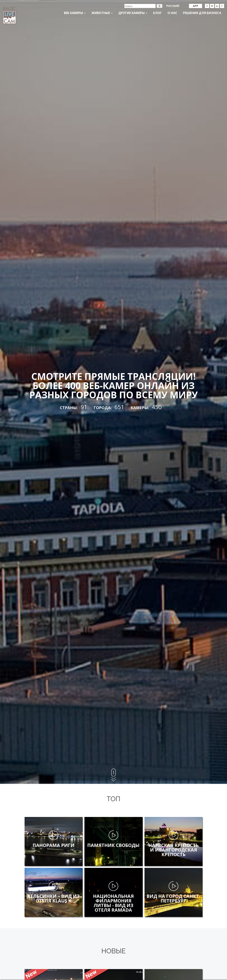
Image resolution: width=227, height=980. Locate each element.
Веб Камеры (75, 13)
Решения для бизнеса (202, 13)
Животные (102, 13)
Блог (157, 13)
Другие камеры (133, 13)
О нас (172, 13)
